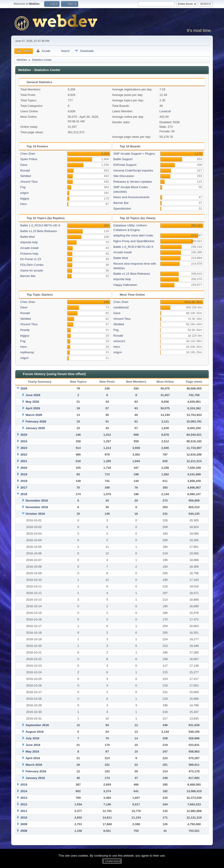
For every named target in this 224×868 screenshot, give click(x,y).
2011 (24, 811)
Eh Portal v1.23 (31, 259)
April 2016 (33, 758)
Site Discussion (124, 176)
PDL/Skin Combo (32, 265)
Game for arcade (32, 270)
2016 (24, 494)
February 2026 (36, 421)
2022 (24, 454)
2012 (24, 804)
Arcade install (29, 248)
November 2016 (37, 507)
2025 (24, 435)
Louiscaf (165, 111)
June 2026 (33, 395)
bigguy (25, 198)
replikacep (27, 352)
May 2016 (32, 751)
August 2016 (34, 732)
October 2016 (35, 514)
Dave (24, 165)
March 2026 (34, 415)
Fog (23, 187)
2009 (24, 824)
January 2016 (35, 778)
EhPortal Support (125, 165)
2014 (24, 791)
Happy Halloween (125, 285)
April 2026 (33, 408)
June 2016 (33, 745)
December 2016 (37, 501)
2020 (24, 468)
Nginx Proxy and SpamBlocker (134, 241)
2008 (24, 831)
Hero (24, 204)
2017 (24, 488)
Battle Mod (28, 237)
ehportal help (29, 242)
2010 (24, 818)
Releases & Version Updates (133, 182)
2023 (24, 448)
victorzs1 (120, 341)
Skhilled (26, 176)
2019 (24, 474)
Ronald (25, 170)
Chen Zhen (28, 154)
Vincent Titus (29, 182)
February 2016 (36, 771)
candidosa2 (121, 307)
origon (24, 193)
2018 (24, 481)
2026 (24, 388)
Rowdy (25, 330)
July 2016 (33, 738)
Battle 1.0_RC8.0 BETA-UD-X (40, 225)
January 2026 (35, 428)
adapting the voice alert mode (133, 235)
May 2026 (32, 402)
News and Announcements (132, 197)
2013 (24, 798)
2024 (24, 441)
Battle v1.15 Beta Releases (39, 231)
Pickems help (29, 254)
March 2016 (34, 765)
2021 (24, 461)
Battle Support (123, 159)
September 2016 (37, 725)
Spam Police (29, 159)
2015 (24, 785)
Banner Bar (121, 203)
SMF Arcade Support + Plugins (134, 154)
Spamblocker (122, 209)
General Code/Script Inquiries (133, 170)
